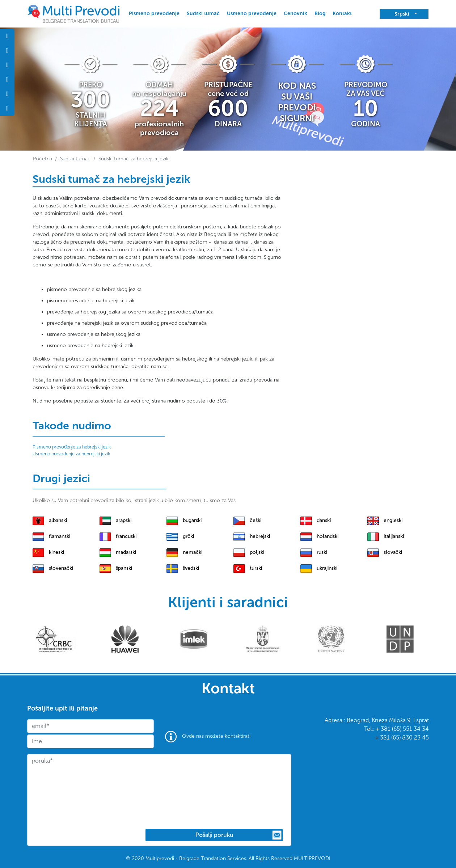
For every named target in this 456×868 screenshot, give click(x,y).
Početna (43, 159)
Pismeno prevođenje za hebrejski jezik (72, 447)
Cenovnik (295, 14)
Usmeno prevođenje (252, 14)
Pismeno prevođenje (154, 14)
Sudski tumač (203, 14)
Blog (320, 14)
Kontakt (342, 14)
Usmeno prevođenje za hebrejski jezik (71, 454)
